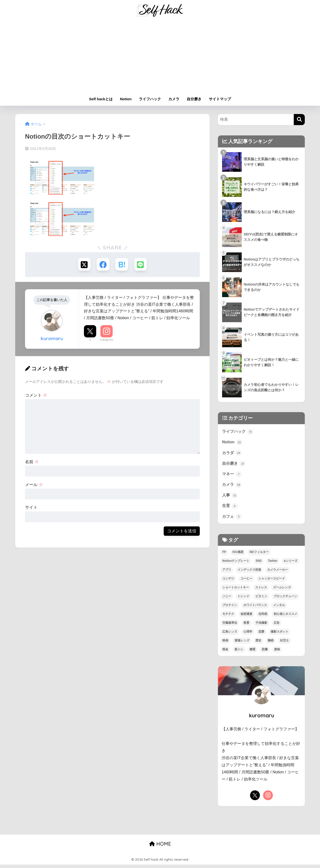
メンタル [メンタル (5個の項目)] (279, 608)
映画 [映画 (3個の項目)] (225, 644)
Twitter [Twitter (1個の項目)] (273, 564)
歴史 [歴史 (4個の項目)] (258, 644)
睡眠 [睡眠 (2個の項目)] (271, 644)
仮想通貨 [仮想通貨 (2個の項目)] (246, 617)
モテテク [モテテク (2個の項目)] (228, 617)
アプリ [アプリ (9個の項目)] (227, 573)
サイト (31, 508)
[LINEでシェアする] (142, 265)
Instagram (107, 340)
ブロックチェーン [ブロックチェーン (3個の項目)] (285, 600)
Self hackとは (101, 99)
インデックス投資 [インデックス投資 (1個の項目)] (249, 573)
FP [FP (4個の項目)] (224, 555)
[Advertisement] (160, 57)
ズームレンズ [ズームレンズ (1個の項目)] (282, 591)
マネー (232, 476)
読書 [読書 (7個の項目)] (265, 653)
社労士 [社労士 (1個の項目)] (284, 644)
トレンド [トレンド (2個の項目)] (243, 600)
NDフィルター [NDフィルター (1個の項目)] (259, 555)
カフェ (232, 520)
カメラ (174, 99)
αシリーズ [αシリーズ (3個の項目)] (290, 564)
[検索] (299, 120)
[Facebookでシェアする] (103, 265)
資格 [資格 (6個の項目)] (277, 653)
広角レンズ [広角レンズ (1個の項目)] (230, 635)
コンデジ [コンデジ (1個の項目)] (228, 582)
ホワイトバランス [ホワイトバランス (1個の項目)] (255, 608)
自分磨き (194, 99)
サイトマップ (220, 99)
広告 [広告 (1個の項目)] (277, 626)
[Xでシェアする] (83, 265)
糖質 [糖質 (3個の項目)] (253, 653)
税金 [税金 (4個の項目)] (225, 653)
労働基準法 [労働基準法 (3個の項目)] (230, 626)
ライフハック (150, 99)
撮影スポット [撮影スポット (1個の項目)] (280, 635)
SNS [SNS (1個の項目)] (259, 564)
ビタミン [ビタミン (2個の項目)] (261, 600)
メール (34, 485)
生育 (230, 509)
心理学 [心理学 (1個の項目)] (248, 635)
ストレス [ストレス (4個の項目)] (261, 591)
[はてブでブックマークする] (122, 265)
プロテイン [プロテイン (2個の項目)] (230, 608)
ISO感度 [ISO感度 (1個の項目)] (238, 555)
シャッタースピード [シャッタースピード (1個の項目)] (272, 582)
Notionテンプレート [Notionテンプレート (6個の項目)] (236, 564)
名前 (32, 463)
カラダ (232, 454)
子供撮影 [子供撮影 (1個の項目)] (261, 626)
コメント (36, 396)
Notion (126, 99)
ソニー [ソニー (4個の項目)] (227, 600)
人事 (230, 498)
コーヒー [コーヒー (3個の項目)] (246, 582)
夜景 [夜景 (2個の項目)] (246, 626)
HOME (160, 847)
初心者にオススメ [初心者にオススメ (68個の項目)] (285, 617)
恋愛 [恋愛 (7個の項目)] (261, 635)
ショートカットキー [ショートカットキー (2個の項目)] (236, 591)
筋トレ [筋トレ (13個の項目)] (239, 653)
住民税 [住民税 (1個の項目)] (263, 617)
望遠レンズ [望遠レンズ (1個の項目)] (242, 644)
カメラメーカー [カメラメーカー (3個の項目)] (278, 573)
